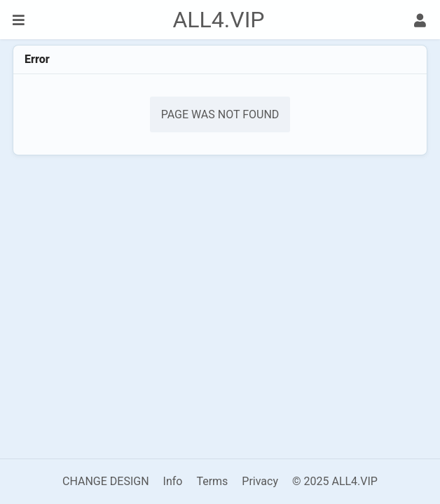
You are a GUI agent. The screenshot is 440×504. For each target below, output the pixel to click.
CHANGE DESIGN (106, 481)
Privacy (260, 481)
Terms (212, 481)
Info (173, 481)
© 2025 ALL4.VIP (335, 481)
